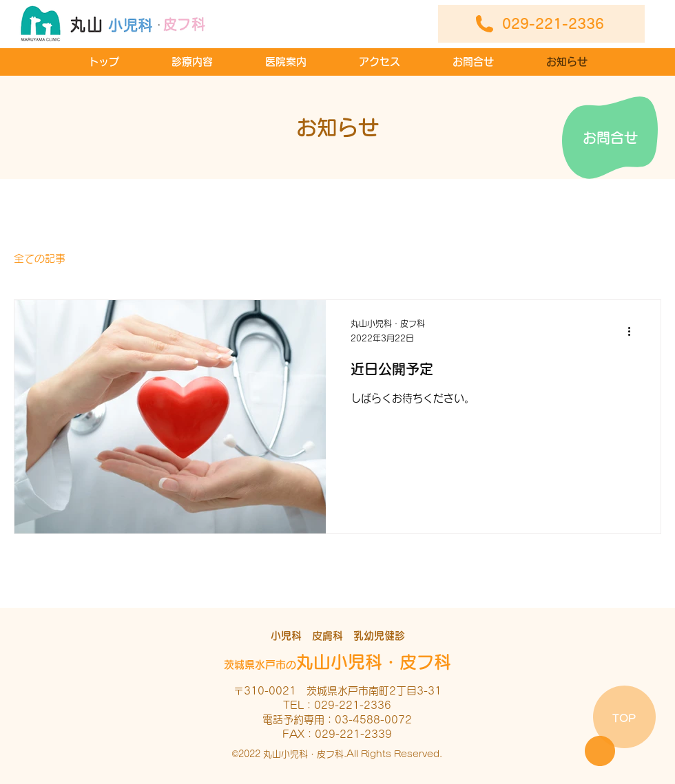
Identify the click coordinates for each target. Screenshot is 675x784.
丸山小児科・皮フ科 (337, 662)
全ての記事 (40, 258)
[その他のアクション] (634, 332)
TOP (624, 718)
